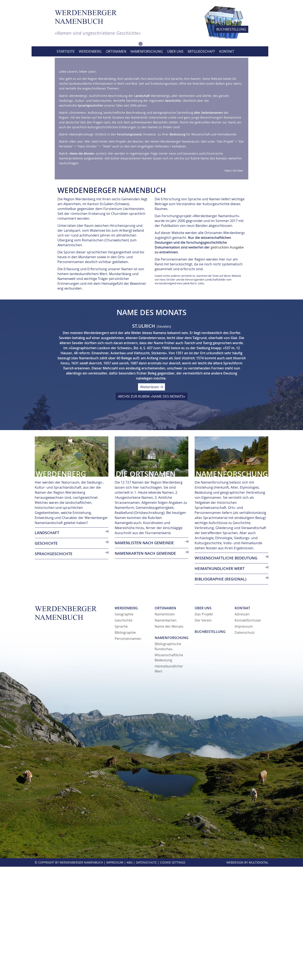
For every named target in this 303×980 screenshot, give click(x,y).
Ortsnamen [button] (116, 51)
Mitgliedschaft (201, 51)
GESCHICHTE (46, 656)
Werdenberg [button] (90, 51)
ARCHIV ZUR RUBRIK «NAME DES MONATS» (152, 510)
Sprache (121, 740)
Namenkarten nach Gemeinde (145, 667)
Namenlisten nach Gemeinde (144, 656)
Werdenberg (126, 721)
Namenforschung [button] (147, 51)
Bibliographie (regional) (221, 692)
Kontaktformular (248, 734)
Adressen (242, 727)
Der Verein (203, 734)
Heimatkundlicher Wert (220, 682)
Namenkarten (166, 734)
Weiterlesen (151, 500)
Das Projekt (204, 727)
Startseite (66, 51)
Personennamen (128, 752)
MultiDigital (258, 976)
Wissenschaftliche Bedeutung (226, 671)
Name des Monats (169, 740)
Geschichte (124, 734)
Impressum (244, 740)
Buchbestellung (210, 745)
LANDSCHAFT (47, 646)
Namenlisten (165, 727)
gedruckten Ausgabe (227, 361)
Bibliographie (125, 746)
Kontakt (242, 721)
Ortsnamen (165, 721)
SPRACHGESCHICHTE (54, 667)
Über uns (203, 721)
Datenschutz (245, 746)
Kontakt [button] (227, 51)
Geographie (124, 727)
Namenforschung (172, 751)
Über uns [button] (175, 51)
